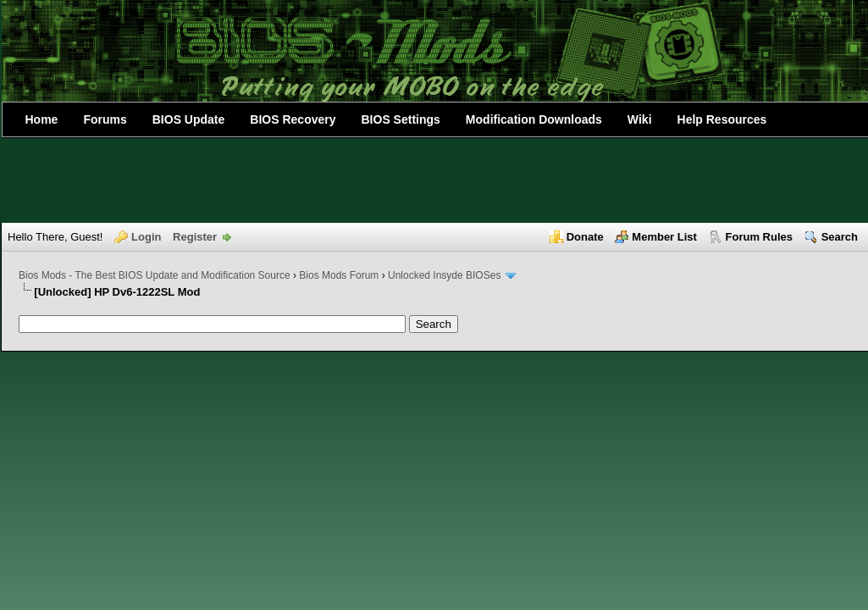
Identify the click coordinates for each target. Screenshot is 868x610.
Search (840, 237)
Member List (664, 237)
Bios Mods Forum (339, 275)
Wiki (640, 119)
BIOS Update (189, 119)
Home (42, 119)
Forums (105, 119)
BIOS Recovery (293, 119)
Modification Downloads (534, 119)
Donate (585, 237)
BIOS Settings (401, 119)
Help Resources (722, 119)
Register (195, 237)
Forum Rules (759, 237)
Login (146, 237)
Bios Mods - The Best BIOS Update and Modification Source (155, 275)
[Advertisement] (434, 180)
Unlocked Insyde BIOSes (444, 275)
